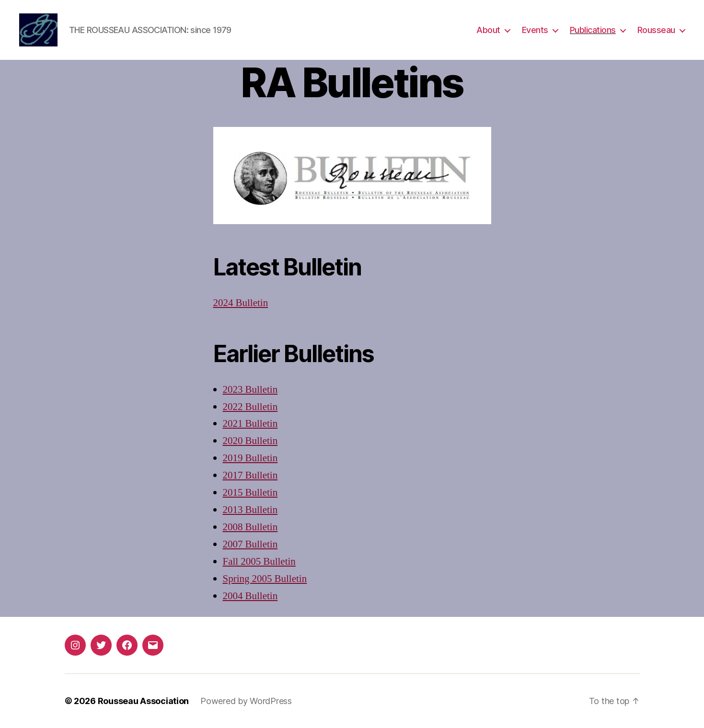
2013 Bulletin (250, 510)
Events (535, 30)
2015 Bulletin (250, 493)
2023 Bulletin (250, 390)
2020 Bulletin (250, 441)
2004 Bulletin (250, 596)
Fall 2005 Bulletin (259, 562)
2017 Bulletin (250, 475)
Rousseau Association (144, 701)
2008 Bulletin (250, 527)
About (488, 30)
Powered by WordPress (246, 701)
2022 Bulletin (250, 407)
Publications (593, 30)
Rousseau (656, 30)
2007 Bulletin (250, 544)
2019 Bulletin (250, 458)
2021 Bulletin (250, 424)
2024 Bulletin (241, 303)
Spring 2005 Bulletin (265, 579)
